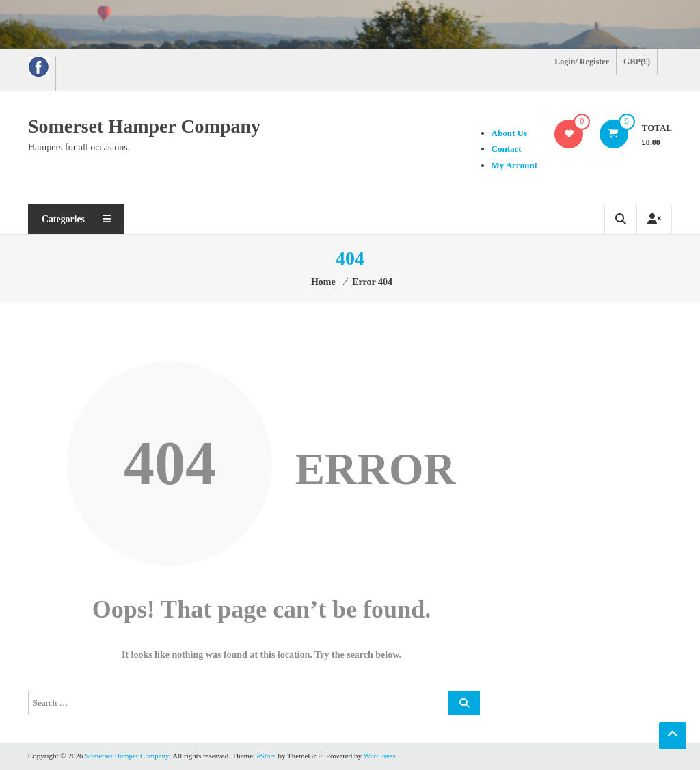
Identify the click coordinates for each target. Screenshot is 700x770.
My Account (513, 165)
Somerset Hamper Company (144, 126)
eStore (267, 756)
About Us (508, 133)
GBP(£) (637, 62)
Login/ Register (582, 62)
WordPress (380, 756)
